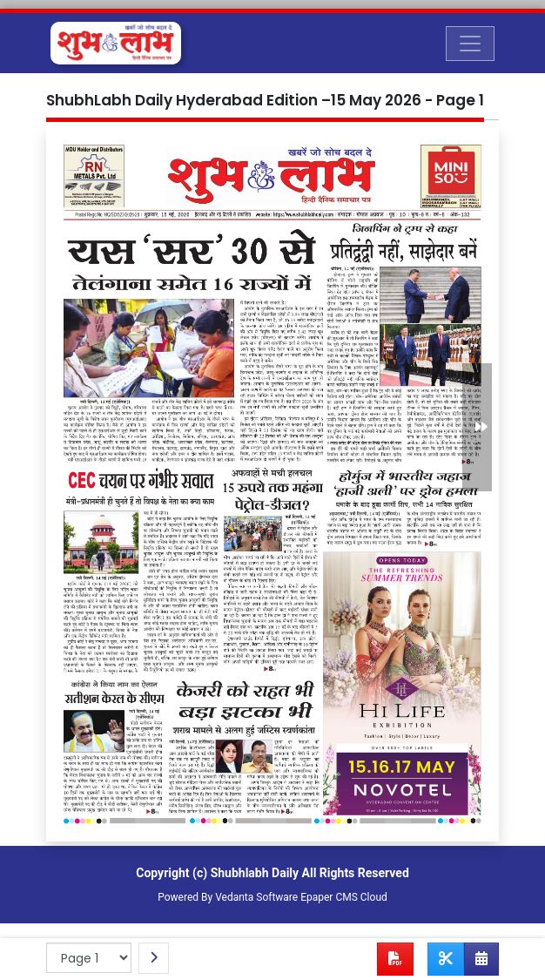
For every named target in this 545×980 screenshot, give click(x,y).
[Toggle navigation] (470, 44)
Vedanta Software (256, 897)
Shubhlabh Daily (255, 873)
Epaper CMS (329, 897)
